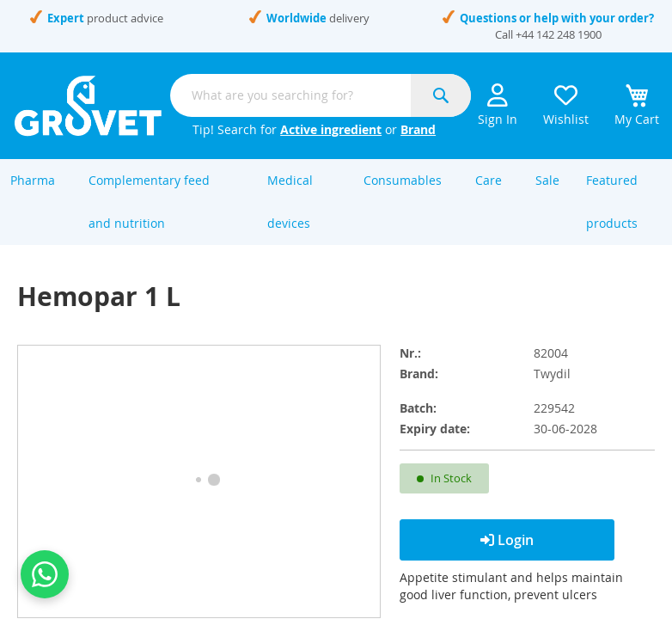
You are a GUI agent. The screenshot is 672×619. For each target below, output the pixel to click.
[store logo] (88, 106)
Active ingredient (331, 129)
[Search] (441, 95)
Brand (418, 129)
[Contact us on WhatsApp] (45, 574)
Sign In (498, 105)
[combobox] (321, 95)
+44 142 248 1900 (559, 34)
